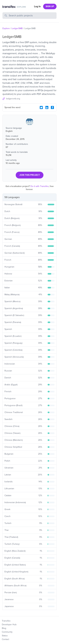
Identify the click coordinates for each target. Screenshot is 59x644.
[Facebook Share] (52, 107)
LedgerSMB (17, 28)
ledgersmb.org (13, 99)
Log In (37, 6)
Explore (6, 28)
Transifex (6, 621)
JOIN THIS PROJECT (30, 175)
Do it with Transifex (40, 186)
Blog (4, 628)
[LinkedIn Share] (47, 107)
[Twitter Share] (41, 107)
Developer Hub (9, 625)
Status (5, 636)
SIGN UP (50, 6)
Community (7, 632)
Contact (5, 639)
